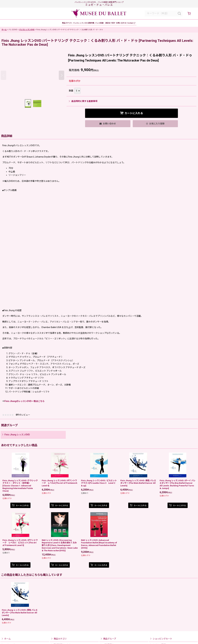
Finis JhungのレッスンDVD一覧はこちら (25, 403)
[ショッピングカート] (189, 13)
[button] (159, 24)
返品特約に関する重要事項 (83, 103)
